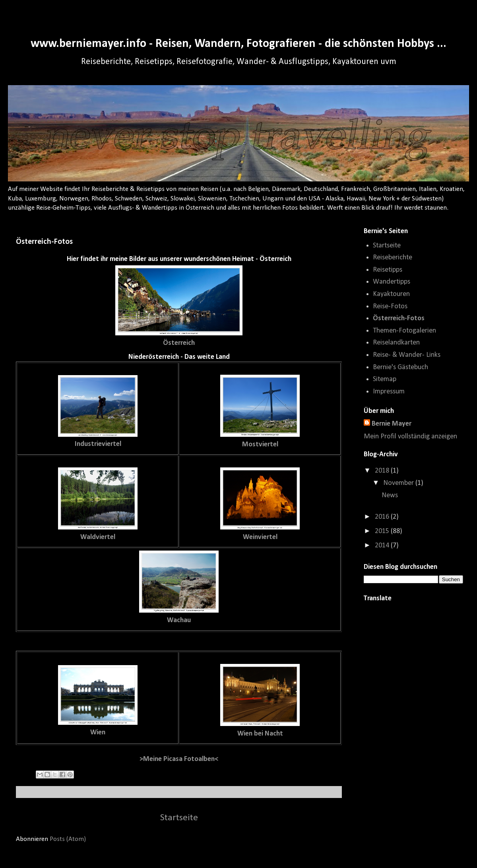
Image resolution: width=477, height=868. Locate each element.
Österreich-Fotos (399, 318)
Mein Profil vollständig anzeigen (410, 437)
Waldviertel (98, 537)
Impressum (389, 392)
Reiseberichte (393, 258)
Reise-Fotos (390, 307)
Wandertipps (392, 282)
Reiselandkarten (396, 343)
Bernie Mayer (392, 424)
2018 (383, 471)
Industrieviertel (98, 444)
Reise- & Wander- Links (407, 355)
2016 (383, 517)
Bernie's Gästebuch (400, 367)
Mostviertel (260, 445)
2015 (383, 531)
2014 (383, 546)
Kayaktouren (391, 294)
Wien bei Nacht (260, 734)
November (399, 483)
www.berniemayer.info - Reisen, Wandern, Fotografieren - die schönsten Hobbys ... (238, 44)
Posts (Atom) (68, 839)
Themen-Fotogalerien (404, 331)
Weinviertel (260, 537)
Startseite (179, 818)
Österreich (179, 343)
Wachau (179, 620)
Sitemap (385, 379)
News (390, 495)
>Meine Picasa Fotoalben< (179, 759)
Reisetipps (388, 270)
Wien (98, 733)
